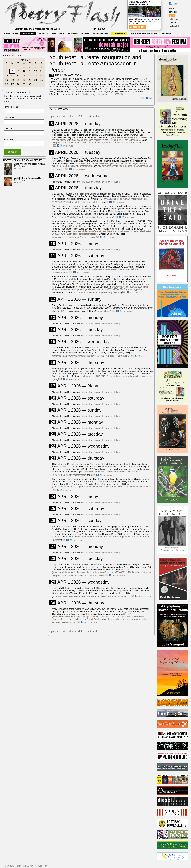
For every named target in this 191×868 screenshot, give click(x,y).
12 (7, 76)
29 (24, 84)
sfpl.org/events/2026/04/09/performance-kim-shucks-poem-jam (83, 217)
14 (18, 76)
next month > (93, 116)
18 (41, 76)
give (172, 15)
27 (12, 84)
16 (30, 76)
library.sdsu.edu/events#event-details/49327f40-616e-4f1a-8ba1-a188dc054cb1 (91, 596)
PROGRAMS (101, 34)
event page (68, 146)
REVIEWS (73, 34)
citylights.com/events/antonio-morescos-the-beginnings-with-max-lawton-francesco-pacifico (96, 143)
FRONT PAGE (11, 34)
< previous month (58, 116)
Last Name (9, 129)
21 (18, 80)
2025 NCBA (28, 34)
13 (12, 76)
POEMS (85, 34)
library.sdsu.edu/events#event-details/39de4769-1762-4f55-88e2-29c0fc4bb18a (91, 356)
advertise (173, 12)
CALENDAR (119, 34)
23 (30, 80)
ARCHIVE (166, 34)
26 (7, 84)
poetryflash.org (103, 311)
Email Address (12, 107)
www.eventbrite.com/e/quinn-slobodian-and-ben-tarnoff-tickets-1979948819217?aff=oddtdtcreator (100, 572)
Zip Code (8, 140)
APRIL (24, 60)
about (172, 8)
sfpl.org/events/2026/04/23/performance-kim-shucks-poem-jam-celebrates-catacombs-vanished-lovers (102, 487)
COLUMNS (43, 34)
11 (41, 71)
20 (12, 80)
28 (18, 84)
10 (36, 71)
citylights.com (97, 202)
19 (7, 80)
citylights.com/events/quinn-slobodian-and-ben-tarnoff (78, 576)
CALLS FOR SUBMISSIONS (143, 34)
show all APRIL (76, 116)
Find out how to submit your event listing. (100, 182)
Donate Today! (137, 27)
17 (36, 76)
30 (30, 84)
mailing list (174, 26)
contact (172, 23)
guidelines (174, 19)
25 (41, 80)
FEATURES (58, 34)
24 (36, 80)
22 (24, 80)
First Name (9, 118)
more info (18, 168)
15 (24, 76)
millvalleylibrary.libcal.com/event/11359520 (101, 94)
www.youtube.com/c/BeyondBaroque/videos (73, 237)
